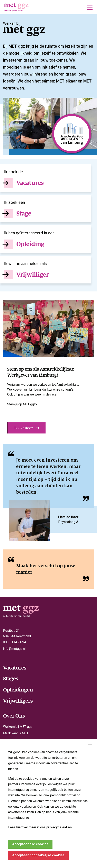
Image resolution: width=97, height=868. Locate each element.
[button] (90, 7)
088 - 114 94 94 (14, 642)
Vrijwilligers (18, 701)
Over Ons (14, 716)
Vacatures (15, 668)
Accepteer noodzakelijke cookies (38, 855)
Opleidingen (18, 690)
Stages (11, 679)
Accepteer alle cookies (30, 844)
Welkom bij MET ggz (18, 727)
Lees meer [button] (24, 428)
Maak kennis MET (16, 733)
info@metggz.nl (14, 649)
